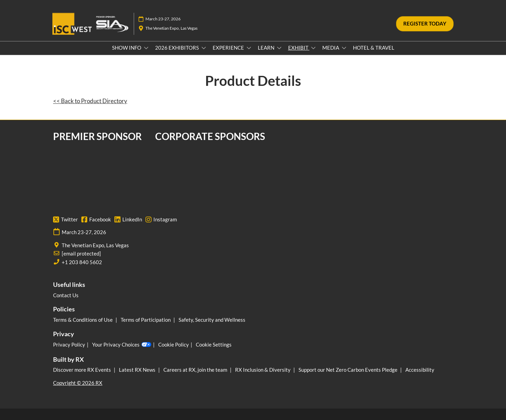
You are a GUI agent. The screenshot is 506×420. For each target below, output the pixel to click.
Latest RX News (138, 370)
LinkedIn (128, 220)
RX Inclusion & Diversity (263, 370)
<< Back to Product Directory (90, 101)
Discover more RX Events (83, 370)
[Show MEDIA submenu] (344, 48)
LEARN (267, 48)
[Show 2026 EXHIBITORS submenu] (204, 48)
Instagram (161, 220)
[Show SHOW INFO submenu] (146, 48)
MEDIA (331, 48)
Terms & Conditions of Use (83, 320)
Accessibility (420, 370)
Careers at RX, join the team (196, 370)
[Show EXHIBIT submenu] (313, 48)
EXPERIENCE (229, 48)
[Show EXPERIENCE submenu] (249, 48)
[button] (425, 24)
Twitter (65, 220)
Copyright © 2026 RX (78, 383)
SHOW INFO (127, 48)
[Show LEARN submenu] (279, 48)
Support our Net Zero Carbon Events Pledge (348, 370)
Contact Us (66, 295)
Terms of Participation (146, 320)
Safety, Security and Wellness (212, 320)
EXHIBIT (299, 48)
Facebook (96, 220)
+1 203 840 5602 (82, 262)
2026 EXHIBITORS (178, 48)
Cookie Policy (174, 344)
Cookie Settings (214, 344)
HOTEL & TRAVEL (374, 48)
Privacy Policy (69, 344)
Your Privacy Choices (122, 345)
